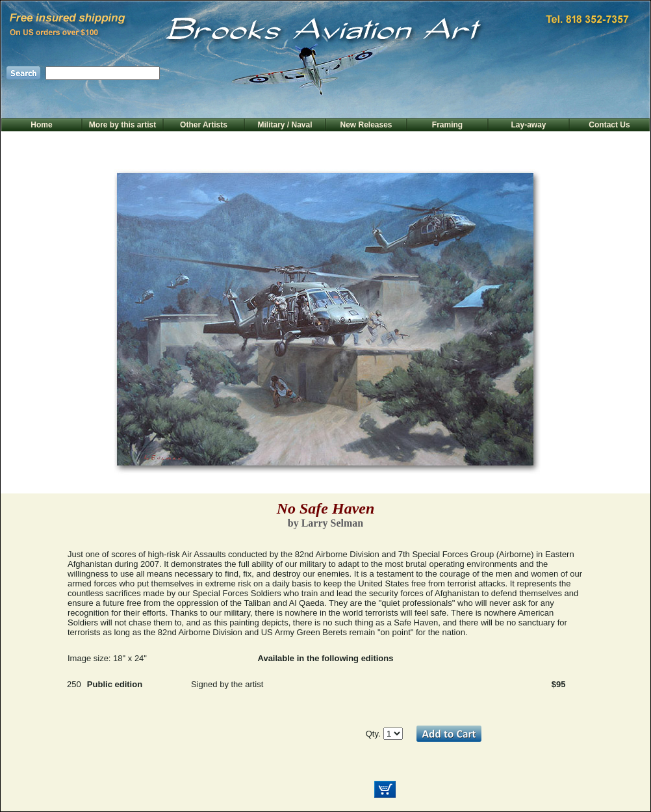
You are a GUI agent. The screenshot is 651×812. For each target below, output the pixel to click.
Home (41, 125)
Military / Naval (285, 125)
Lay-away (528, 125)
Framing (447, 125)
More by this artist (122, 125)
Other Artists (204, 125)
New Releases (366, 125)
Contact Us (609, 125)
